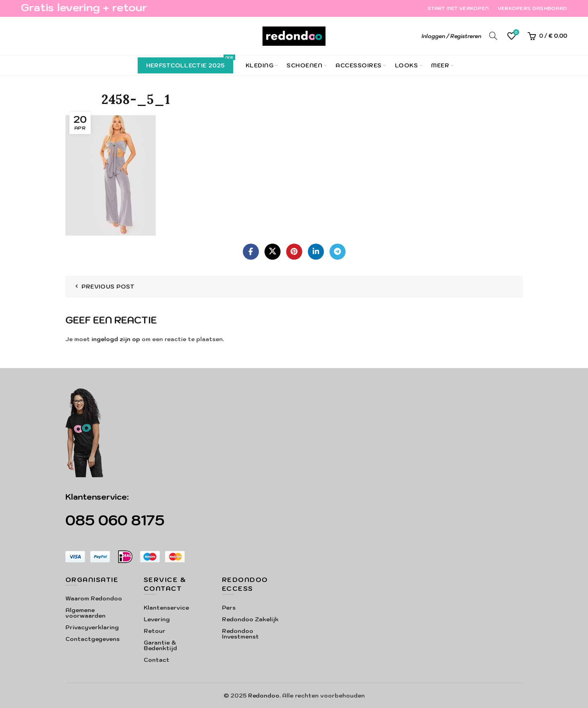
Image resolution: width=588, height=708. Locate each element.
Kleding (260, 65)
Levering (157, 619)
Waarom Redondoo (94, 598)
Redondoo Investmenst (240, 634)
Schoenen (304, 65)
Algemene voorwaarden (85, 613)
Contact (157, 660)
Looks (407, 65)
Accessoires (359, 65)
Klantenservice (166, 608)
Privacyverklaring (92, 627)
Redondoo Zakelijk (250, 619)
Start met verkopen (458, 8)
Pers (229, 608)
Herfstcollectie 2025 (190, 63)
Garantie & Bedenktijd (160, 645)
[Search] (493, 36)
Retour (155, 631)
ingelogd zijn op (116, 339)
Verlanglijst (516, 33)
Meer (440, 65)
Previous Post (108, 287)
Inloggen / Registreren (451, 36)
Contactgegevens (93, 639)
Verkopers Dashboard (533, 8)
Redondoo (264, 696)
